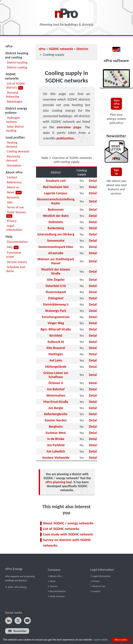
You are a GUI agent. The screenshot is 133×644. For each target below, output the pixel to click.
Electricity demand (13, 158)
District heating (17, 62)
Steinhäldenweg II (56, 304)
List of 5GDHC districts (16, 85)
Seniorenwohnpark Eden (56, 247)
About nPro (14, 172)
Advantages (15, 101)
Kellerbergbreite (56, 414)
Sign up (116, 172)
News (11, 192)
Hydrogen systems (13, 120)
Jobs (10, 202)
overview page (69, 127)
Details (94, 181)
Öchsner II (56, 383)
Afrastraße (56, 253)
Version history (17, 262)
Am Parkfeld (56, 445)
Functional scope (14, 255)
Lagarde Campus (56, 193)
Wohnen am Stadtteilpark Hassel (56, 261)
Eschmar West (56, 433)
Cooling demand (18, 151)
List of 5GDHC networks (61, 529)
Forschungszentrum (56, 317)
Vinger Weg (56, 323)
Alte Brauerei (56, 348)
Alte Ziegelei (56, 280)
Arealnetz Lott (56, 181)
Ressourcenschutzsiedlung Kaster (56, 201)
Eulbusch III (56, 342)
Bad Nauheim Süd (56, 187)
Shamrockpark (56, 292)
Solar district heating (15, 128)
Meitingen (56, 354)
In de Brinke (56, 439)
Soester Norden (56, 420)
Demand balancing (13, 94)
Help (9, 236)
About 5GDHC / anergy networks (68, 523)
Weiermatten (56, 395)
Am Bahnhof (56, 389)
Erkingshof (56, 298)
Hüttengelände (56, 367)
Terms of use (15, 207)
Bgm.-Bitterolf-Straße (56, 329)
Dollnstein (56, 222)
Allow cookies (121, 640)
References (14, 182)
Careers (54, 586)
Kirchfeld (56, 336)
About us (13, 187)
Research (13, 197)
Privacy (12, 221)
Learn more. (101, 640)
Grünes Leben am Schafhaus (56, 375)
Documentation (17, 242)
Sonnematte (56, 241)
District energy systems (16, 110)
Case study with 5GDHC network (68, 534)
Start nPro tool (117, 104)
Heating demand (12, 144)
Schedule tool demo (16, 269)
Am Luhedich (56, 451)
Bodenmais (56, 209)
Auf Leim (56, 360)
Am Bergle (56, 408)
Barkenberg (56, 228)
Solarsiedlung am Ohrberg (56, 234)
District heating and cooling (17, 55)
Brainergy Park (56, 311)
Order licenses (17, 212)
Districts (82, 49)
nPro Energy (14, 569)
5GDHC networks (12, 76)
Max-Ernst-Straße (56, 402)
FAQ (10, 247)
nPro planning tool (59, 482)
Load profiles (15, 137)
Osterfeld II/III (56, 286)
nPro (9, 46)
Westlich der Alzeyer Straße (56, 271)
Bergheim (56, 427)
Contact (12, 177)
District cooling (17, 67)
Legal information (14, 228)
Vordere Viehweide (56, 458)
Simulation (14, 165)
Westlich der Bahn (56, 216)
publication (65, 138)
